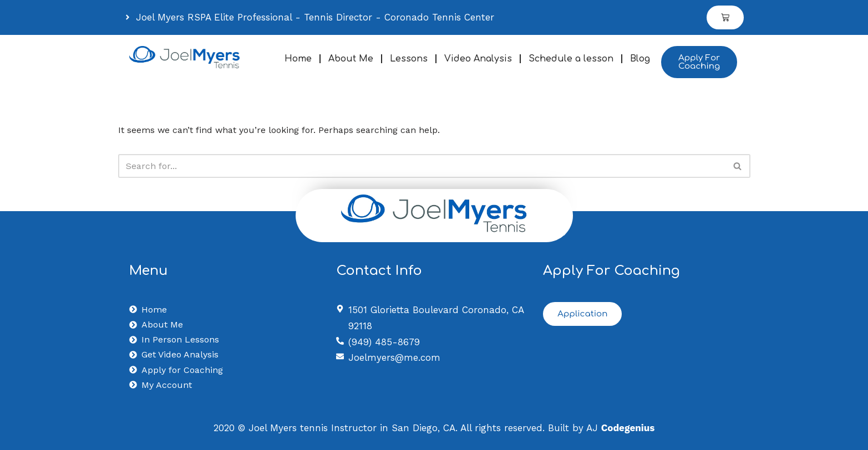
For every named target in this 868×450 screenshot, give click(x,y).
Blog (640, 59)
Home (298, 59)
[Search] (422, 166)
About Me (351, 59)
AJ (621, 428)
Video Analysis (478, 59)
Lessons (409, 59)
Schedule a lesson (571, 59)
